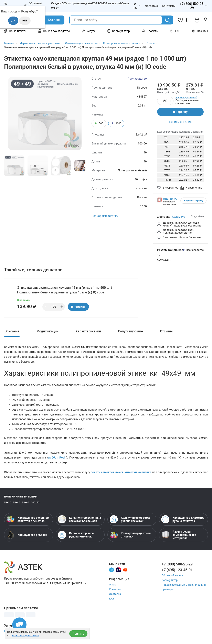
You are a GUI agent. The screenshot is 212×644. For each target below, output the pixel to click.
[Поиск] (168, 20)
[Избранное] (180, 20)
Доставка (115, 594)
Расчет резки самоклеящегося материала (179, 535)
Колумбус (178, 217)
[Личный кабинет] (205, 20)
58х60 (25, 502)
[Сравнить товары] (189, 20)
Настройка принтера (18, 631)
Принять (78, 634)
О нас (113, 585)
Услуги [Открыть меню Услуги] (89, 31)
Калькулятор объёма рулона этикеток (130, 519)
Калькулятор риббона (27, 535)
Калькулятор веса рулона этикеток (76, 535)
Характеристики (88, 331)
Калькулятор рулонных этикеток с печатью (28, 519)
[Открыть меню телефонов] (194, 6)
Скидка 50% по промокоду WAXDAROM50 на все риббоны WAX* (90, 6)
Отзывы (200, 31)
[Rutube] (118, 570)
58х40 (17, 502)
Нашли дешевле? (186, 97)
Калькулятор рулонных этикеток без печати (79, 519)
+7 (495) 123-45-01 (177, 570)
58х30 (8, 502)
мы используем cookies (25, 635)
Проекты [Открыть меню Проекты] (150, 31)
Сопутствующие (130, 331)
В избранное (168, 188)
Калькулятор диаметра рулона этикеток (183, 519)
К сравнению (191, 188)
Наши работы (170, 199)
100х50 (35, 502)
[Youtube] (125, 570)
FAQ (175, 31)
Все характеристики (105, 216)
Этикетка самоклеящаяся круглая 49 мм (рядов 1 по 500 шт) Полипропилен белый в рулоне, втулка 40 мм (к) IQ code (65, 290)
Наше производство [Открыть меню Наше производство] (54, 31)
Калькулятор (170, 580)
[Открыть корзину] (197, 20)
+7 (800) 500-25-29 (177, 564)
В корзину (180, 112)
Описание (12, 331)
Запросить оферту (193, 201)
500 (99, 123)
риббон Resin (57, 457)
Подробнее (197, 217)
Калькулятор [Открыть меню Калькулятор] (119, 31)
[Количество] (165, 101)
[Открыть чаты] (19, 625)
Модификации (47, 331)
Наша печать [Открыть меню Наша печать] (15, 31)
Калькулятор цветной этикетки (130, 535)
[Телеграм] (112, 570)
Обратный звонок (33, 6)
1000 (116, 123)
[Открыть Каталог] (51, 20)
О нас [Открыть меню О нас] (137, 6)
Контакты (115, 589)
